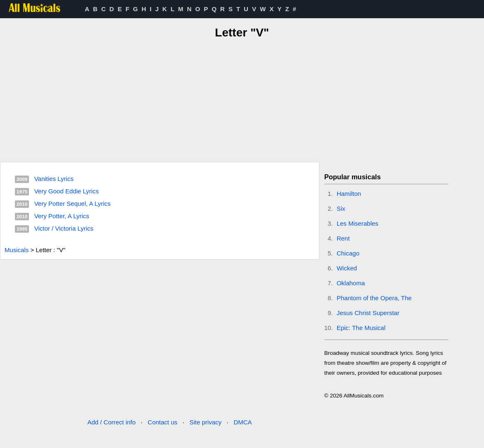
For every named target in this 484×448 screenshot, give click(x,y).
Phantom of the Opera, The (374, 298)
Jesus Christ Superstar (368, 313)
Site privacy (206, 422)
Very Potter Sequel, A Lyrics (73, 204)
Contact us (163, 422)
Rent (343, 238)
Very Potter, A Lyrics (62, 216)
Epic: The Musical (361, 328)
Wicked (347, 268)
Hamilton (349, 194)
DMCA (243, 422)
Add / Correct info (111, 422)
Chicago (348, 253)
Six (341, 208)
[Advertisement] (242, 99)
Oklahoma (351, 283)
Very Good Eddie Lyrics (67, 191)
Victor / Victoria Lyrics (64, 228)
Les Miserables (358, 223)
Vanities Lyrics (54, 179)
